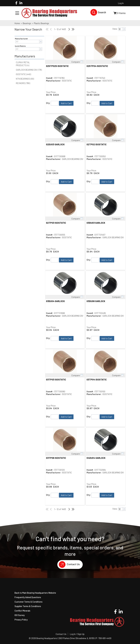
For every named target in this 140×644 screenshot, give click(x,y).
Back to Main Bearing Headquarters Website (35, 593)
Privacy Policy (21, 620)
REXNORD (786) (23, 83)
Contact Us (69, 565)
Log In (121, 3)
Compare (76, 62)
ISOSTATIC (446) (23, 74)
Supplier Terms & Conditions (28, 606)
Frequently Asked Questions (28, 597)
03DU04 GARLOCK (55, 301)
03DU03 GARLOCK (96, 223)
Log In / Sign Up (77, 634)
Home (17, 23)
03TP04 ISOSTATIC (97, 380)
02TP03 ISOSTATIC (56, 223)
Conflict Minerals (22, 611)
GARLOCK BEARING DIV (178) (29, 70)
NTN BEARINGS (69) (25, 79)
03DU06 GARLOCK (96, 301)
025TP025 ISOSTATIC (57, 66)
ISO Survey (20, 615)
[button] (29, 31)
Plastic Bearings (41, 23)
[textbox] (27, 42)
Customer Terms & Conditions (29, 602)
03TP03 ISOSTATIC (56, 380)
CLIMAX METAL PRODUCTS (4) (23, 64)
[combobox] (29, 42)
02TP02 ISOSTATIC (97, 144)
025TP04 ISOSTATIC (97, 66)
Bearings (27, 23)
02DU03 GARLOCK (55, 144)
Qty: (48, 103)
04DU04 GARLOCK (96, 458)
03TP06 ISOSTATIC (56, 458)
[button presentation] (41, 42)
